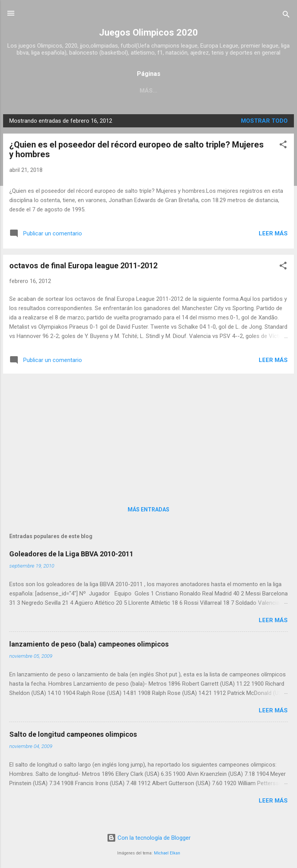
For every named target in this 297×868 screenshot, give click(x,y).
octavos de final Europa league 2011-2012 (83, 266)
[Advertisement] (148, 434)
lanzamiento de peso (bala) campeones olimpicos (89, 644)
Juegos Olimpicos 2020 (148, 33)
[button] (283, 146)
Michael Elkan (167, 853)
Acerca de (183, 91)
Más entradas (148, 509)
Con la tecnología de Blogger (149, 838)
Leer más (273, 233)
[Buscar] (286, 16)
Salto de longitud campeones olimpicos (73, 734)
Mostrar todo (264, 121)
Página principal (125, 91)
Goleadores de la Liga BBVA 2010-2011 (71, 554)
